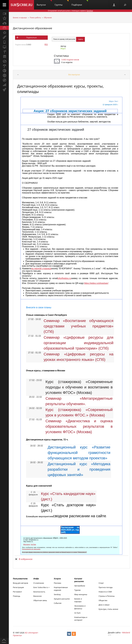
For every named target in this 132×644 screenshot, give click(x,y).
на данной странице (41, 269)
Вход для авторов (20, 583)
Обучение (48, 18)
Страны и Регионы (107, 596)
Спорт (101, 583)
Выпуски (44, 3)
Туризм (77, 590)
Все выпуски (74, 75)
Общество (103, 600)
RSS (46, 44)
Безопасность (39, 592)
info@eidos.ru (64, 278)
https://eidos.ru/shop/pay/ (96, 283)
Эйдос (63, 48)
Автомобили (80, 586)
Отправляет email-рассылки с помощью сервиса (70, 11)
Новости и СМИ (105, 592)
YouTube (33, 544)
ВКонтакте (27, 544)
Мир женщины (81, 594)
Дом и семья (104, 605)
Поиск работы (35, 18)
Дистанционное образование (32, 28)
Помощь (17, 596)
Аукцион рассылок (62, 599)
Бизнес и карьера (20, 18)
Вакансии (38, 596)
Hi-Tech (77, 613)
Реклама (57, 583)
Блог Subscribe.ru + (42, 587)
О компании (39, 583)
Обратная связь (40, 600)
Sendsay (57, 594)
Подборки (80, 3)
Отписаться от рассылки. (31, 549)
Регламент (17, 592)
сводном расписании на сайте (80, 516)
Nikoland (126, 633)
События (58, 603)
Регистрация (18, 587)
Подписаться (31, 38)
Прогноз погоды (106, 587)
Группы (62, 3)
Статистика (61, 56)
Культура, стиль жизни (108, 609)
